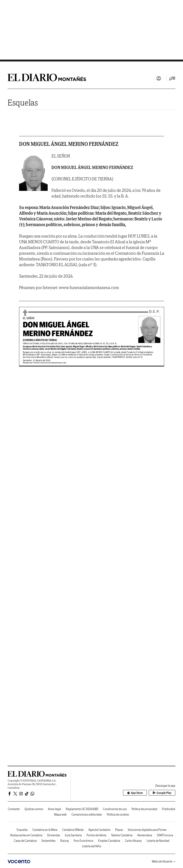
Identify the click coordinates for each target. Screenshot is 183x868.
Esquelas (23, 103)
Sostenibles (48, 841)
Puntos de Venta (96, 835)
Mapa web (60, 815)
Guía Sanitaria (73, 835)
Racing (65, 841)
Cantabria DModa (73, 830)
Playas (119, 830)
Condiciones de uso (115, 809)
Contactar (14, 809)
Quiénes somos (34, 809)
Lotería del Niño (92, 846)
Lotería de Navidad (158, 841)
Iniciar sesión (159, 78)
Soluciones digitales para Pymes (147, 830)
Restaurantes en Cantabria (26, 835)
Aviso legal (54, 809)
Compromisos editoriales (87, 815)
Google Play (162, 793)
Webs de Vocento (164, 861)
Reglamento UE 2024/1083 (82, 809)
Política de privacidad (144, 809)
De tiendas (54, 835)
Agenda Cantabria (99, 830)
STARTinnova (165, 835)
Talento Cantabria (122, 835)
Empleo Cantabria (109, 841)
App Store (135, 793)
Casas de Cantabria (25, 841)
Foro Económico (84, 841)
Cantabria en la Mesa (45, 830)
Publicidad (169, 809)
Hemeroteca (145, 835)
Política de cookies (118, 815)
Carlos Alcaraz (133, 841)
